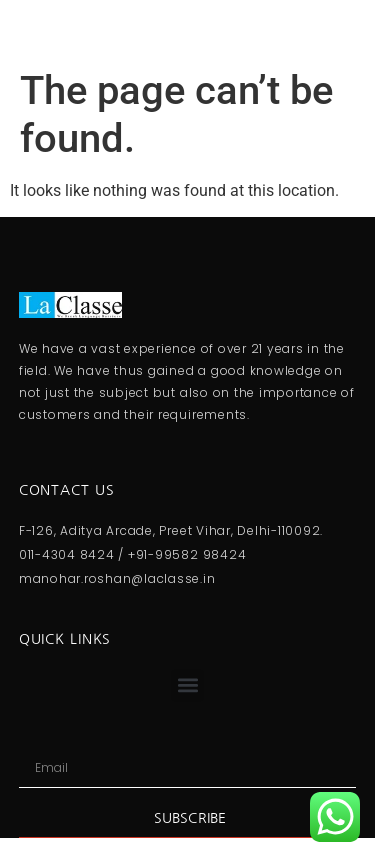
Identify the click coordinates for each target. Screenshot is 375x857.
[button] (187, 685)
